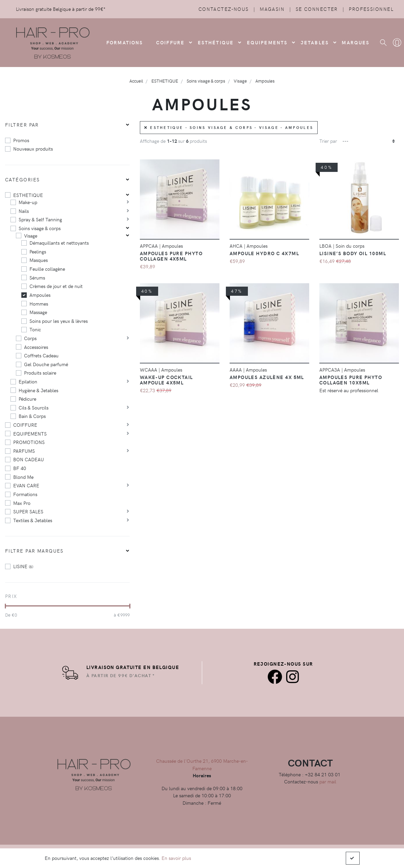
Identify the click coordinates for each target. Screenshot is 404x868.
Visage (31, 236)
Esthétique (216, 42)
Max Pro (22, 503)
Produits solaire (40, 373)
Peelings (38, 251)
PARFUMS (24, 451)
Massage (38, 312)
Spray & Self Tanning (40, 219)
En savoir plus (176, 858)
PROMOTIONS (29, 442)
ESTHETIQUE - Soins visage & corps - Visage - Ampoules (229, 127)
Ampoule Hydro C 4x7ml (264, 253)
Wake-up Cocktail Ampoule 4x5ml (166, 380)
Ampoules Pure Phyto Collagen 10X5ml (351, 380)
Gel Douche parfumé (46, 364)
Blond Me (23, 477)
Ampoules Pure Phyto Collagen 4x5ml (171, 256)
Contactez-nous (224, 9)
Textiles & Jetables (33, 520)
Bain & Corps (32, 416)
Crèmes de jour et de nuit (56, 286)
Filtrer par (22, 125)
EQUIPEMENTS (30, 433)
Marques (356, 42)
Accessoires (36, 347)
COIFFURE (170, 42)
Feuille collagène (47, 269)
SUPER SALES (28, 511)
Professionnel (371, 9)
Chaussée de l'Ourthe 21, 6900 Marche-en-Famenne (202, 764)
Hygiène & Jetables (38, 390)
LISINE (23, 566)
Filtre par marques (34, 551)
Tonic (35, 329)
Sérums (37, 277)
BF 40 (20, 468)
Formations (25, 494)
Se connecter (317, 9)
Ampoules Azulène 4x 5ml (267, 377)
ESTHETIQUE (28, 195)
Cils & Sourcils (34, 407)
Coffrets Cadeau (41, 355)
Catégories (22, 179)
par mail (328, 781)
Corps (30, 338)
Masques (39, 260)
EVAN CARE (26, 485)
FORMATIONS (125, 42)
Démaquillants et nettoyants (59, 243)
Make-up (28, 202)
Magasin (272, 9)
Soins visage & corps (40, 228)
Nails (24, 211)
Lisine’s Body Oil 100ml (353, 253)
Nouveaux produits (33, 149)
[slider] (5, 606)
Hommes (39, 304)
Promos (21, 140)
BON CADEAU (29, 459)
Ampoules (40, 295)
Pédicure (27, 399)
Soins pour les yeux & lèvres (59, 321)
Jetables (315, 42)
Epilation (28, 381)
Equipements (267, 42)
